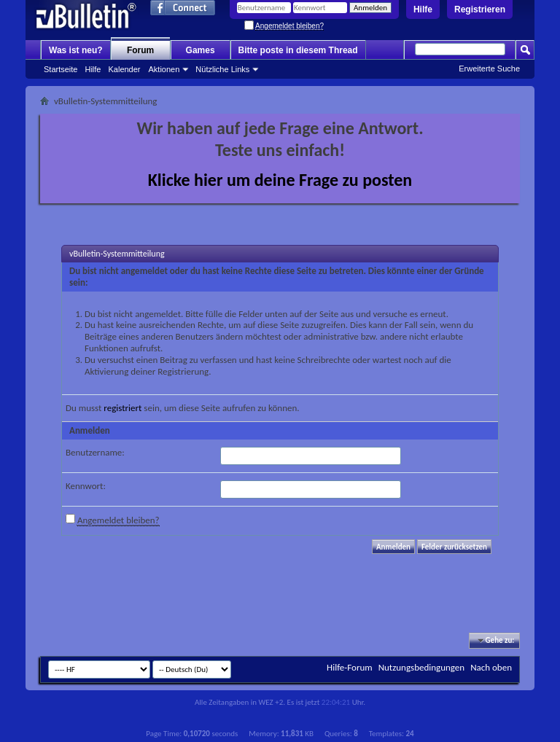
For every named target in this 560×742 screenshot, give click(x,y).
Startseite (61, 69)
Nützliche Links (222, 69)
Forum (140, 50)
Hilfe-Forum (350, 667)
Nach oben (491, 667)
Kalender (124, 69)
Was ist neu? (76, 50)
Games (201, 50)
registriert (122, 408)
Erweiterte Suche (489, 69)
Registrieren (480, 9)
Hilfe (423, 9)
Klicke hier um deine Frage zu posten (280, 180)
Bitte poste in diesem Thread (298, 50)
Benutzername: (95, 452)
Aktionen (164, 69)
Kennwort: (86, 486)
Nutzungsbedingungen (422, 667)
